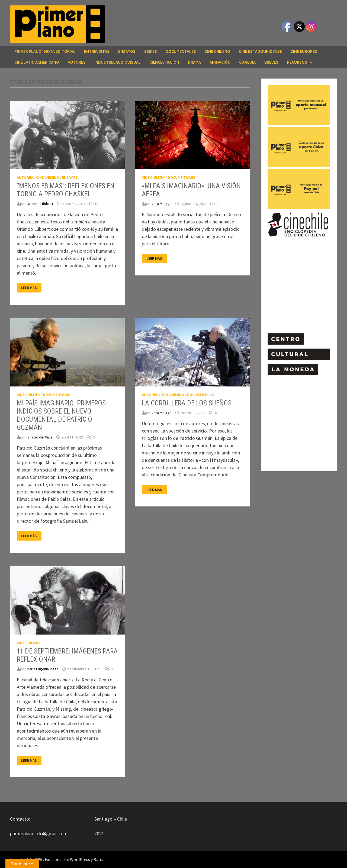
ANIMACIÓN (220, 62)
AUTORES (77, 62)
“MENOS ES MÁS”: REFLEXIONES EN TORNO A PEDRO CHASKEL (66, 190)
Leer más (31, 288)
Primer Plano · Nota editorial (45, 51)
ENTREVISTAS (97, 51)
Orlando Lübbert (40, 204)
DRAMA (194, 62)
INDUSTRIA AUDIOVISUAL (118, 62)
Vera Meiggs (162, 204)
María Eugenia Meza (42, 669)
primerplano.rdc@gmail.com (39, 833)
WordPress (80, 859)
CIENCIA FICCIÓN (164, 62)
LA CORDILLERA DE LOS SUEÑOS (187, 403)
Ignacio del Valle (40, 437)
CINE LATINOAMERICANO (37, 62)
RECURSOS (297, 62)
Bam (98, 859)
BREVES (271, 62)
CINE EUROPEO (304, 51)
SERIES (151, 51)
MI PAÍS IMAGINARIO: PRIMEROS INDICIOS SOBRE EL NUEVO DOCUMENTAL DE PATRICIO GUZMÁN (61, 415)
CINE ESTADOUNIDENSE (260, 51)
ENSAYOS (127, 51)
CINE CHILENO (217, 51)
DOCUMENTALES (181, 51)
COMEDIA (247, 62)
